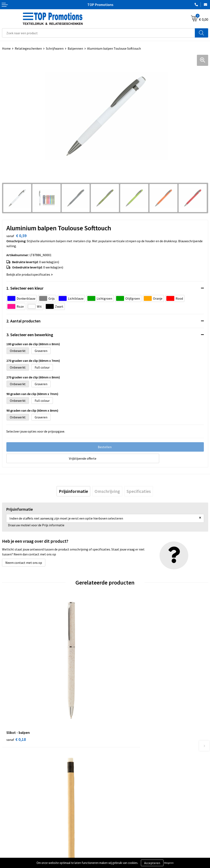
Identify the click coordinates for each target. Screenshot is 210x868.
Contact (113, 784)
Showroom (115, 849)
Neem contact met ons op (24, 563)
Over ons (113, 777)
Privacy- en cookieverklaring (22, 855)
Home (6, 48)
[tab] (73, 491)
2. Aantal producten (23, 321)
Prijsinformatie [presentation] (73, 491)
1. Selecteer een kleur (25, 288)
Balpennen (75, 48)
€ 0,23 (119, 704)
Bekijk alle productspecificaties (30, 274)
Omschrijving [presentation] (107, 491)
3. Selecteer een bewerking (30, 335)
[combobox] (99, 33)
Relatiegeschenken (28, 48)
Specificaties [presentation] (139, 491)
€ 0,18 (16, 704)
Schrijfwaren (55, 48)
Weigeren (169, 863)
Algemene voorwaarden (19, 849)
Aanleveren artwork (121, 855)
